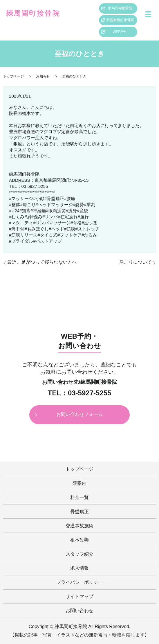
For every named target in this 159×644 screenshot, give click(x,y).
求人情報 (79, 568)
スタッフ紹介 (79, 554)
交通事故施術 (79, 526)
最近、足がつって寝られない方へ (42, 262)
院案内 (79, 483)
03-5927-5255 (90, 393)
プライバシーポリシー (79, 582)
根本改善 (79, 540)
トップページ (13, 76)
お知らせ (43, 76)
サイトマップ (79, 596)
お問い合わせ (79, 611)
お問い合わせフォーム (79, 414)
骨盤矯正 (79, 512)
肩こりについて (135, 262)
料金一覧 (79, 497)
